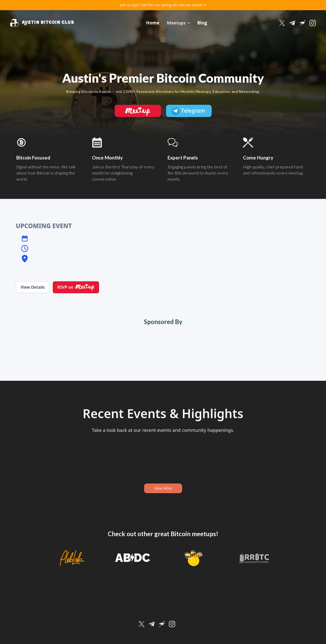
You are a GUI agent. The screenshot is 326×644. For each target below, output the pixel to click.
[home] (42, 23)
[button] (178, 23)
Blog (202, 23)
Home (153, 23)
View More (163, 488)
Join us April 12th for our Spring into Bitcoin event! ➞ (163, 5)
